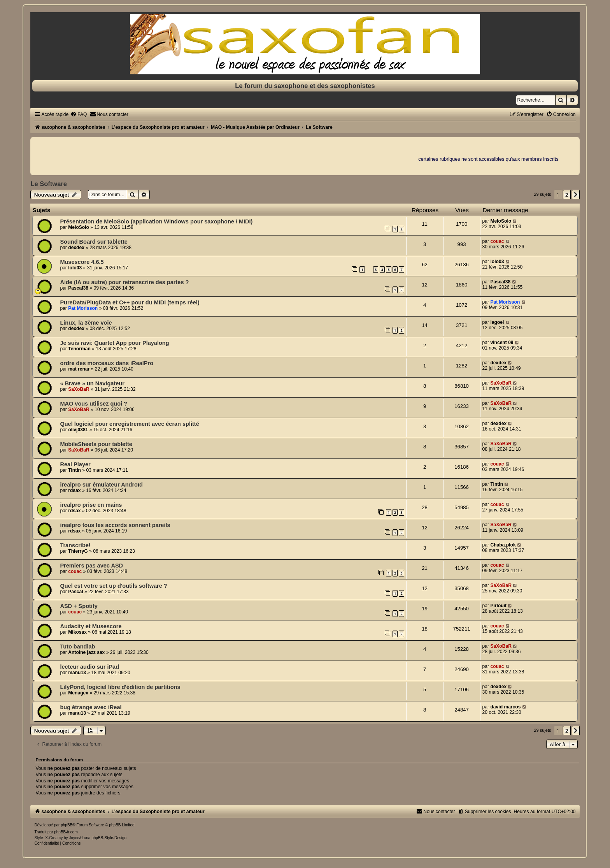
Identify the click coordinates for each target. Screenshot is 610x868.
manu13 (77, 673)
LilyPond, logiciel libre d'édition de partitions (120, 687)
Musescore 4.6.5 (82, 262)
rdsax (74, 490)
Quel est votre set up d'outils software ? (113, 586)
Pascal (75, 592)
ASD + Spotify (79, 606)
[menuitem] (79, 114)
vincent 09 (502, 343)
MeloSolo (79, 227)
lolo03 (75, 268)
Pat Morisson (83, 308)
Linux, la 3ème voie (86, 323)
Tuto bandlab (77, 647)
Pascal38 (78, 288)
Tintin (74, 470)
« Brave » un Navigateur (92, 383)
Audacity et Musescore (91, 626)
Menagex (78, 693)
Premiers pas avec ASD (91, 566)
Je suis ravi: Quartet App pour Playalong (114, 343)
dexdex (76, 248)
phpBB (67, 825)
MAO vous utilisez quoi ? (94, 404)
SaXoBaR (79, 389)
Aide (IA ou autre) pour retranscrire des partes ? (124, 282)
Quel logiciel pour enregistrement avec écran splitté (129, 424)
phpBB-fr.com (66, 832)
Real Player (75, 464)
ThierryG (78, 551)
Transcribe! (75, 545)
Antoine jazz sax (86, 652)
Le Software (49, 184)
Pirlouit (498, 606)
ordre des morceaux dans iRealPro (107, 363)
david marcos (505, 707)
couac (497, 241)
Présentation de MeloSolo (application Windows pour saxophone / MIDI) (156, 221)
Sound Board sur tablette (94, 242)
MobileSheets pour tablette (96, 444)
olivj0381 (78, 430)
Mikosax (77, 632)
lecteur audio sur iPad (89, 667)
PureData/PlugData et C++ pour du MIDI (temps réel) (130, 302)
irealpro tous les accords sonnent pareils (115, 525)
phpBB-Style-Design (109, 838)
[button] (576, 195)
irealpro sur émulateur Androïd (101, 485)
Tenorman (79, 349)
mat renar (79, 369)
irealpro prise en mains (91, 505)
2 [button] (567, 195)
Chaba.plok (503, 545)
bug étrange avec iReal (91, 707)
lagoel (497, 322)
